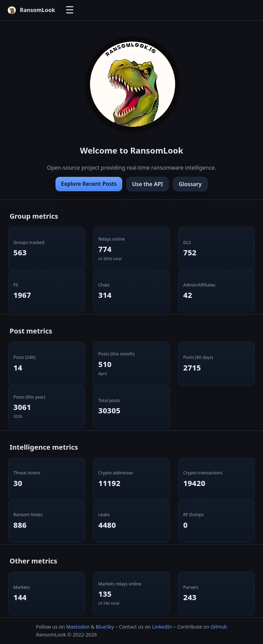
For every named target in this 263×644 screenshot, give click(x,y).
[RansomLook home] (31, 10)
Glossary (190, 184)
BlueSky (105, 627)
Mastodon (78, 627)
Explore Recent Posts (89, 184)
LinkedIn (162, 627)
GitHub (219, 627)
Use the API (148, 184)
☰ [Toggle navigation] (70, 10)
